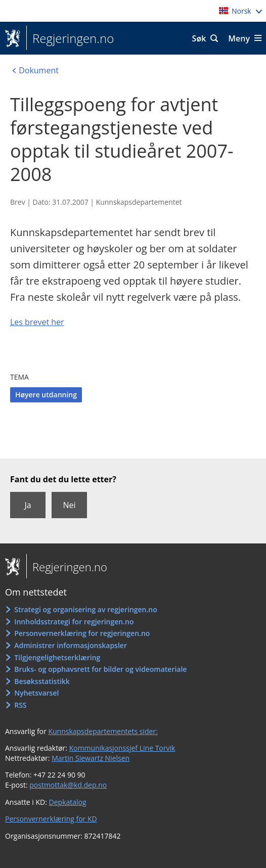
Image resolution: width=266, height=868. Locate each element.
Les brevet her (37, 322)
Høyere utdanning (46, 395)
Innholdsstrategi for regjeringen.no (74, 622)
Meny (239, 38)
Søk (199, 38)
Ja (28, 505)
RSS (20, 705)
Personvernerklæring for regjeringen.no (82, 633)
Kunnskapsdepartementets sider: (103, 731)
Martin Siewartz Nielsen (91, 758)
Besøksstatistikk (42, 681)
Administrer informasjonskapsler (71, 645)
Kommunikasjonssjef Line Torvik (122, 748)
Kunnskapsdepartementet (139, 202)
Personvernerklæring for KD (51, 819)
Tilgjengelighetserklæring (57, 657)
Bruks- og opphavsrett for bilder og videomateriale (100, 669)
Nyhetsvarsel (36, 693)
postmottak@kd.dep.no (68, 785)
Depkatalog (68, 802)
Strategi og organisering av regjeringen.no (86, 609)
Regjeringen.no (70, 38)
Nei (69, 505)
